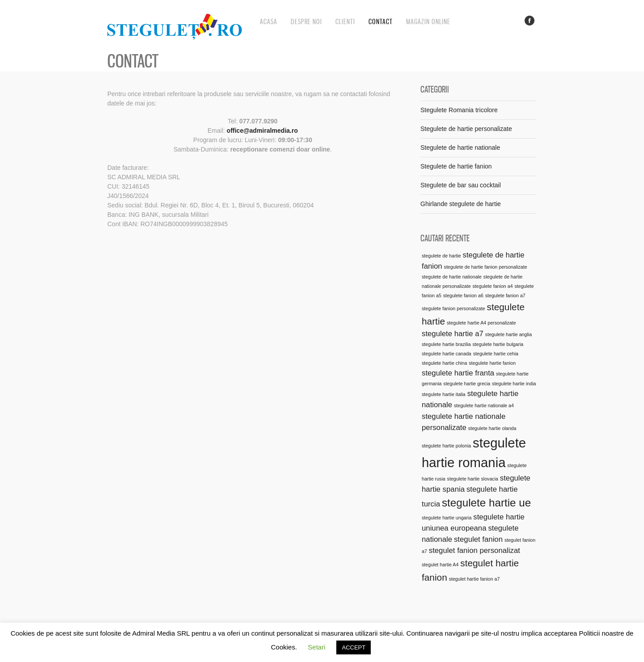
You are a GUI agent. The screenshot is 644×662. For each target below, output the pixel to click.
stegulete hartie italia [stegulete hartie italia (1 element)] (444, 394)
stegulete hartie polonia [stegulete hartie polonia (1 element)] (446, 446)
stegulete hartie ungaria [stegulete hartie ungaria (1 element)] (447, 518)
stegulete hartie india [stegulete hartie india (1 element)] (514, 384)
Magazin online (428, 21)
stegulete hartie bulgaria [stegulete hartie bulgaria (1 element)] (498, 344)
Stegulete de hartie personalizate (466, 129)
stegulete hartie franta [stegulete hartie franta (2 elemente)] (458, 373)
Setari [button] (316, 647)
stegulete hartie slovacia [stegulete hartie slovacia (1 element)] (473, 479)
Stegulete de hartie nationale (460, 148)
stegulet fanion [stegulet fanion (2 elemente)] (478, 539)
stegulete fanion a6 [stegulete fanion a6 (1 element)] (463, 295)
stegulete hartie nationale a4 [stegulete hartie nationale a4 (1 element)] (484, 405)
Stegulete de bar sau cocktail (461, 185)
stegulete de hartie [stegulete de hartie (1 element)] (441, 256)
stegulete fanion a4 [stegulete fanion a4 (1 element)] (493, 286)
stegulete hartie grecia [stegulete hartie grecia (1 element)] (467, 384)
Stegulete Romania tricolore (459, 110)
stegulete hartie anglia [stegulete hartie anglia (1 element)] (508, 334)
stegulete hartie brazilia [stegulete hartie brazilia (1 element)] (446, 344)
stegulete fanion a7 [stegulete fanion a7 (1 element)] (505, 295)
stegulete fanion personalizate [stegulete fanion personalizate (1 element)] (453, 308)
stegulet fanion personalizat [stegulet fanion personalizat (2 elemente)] (475, 550)
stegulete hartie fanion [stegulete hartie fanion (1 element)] (492, 363)
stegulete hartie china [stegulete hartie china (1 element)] (444, 363)
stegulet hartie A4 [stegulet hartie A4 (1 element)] (440, 565)
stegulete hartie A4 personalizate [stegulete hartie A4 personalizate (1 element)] (481, 323)
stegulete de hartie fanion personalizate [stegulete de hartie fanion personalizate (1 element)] (486, 267)
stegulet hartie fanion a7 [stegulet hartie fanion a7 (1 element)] (475, 579)
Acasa (269, 21)
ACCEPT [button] (354, 647)
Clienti (345, 21)
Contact (381, 21)
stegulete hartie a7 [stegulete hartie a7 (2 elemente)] (453, 334)
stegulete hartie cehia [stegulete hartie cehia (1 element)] (496, 354)
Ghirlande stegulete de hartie (461, 204)
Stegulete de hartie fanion (456, 166)
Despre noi (306, 21)
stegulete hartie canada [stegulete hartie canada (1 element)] (447, 354)
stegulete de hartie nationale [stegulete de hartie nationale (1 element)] (452, 277)
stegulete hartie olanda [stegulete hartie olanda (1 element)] (492, 428)
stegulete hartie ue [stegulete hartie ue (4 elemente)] (486, 503)
